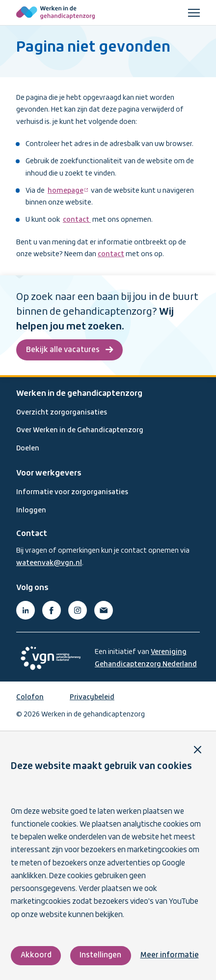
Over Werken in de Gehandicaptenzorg (80, 430)
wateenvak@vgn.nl (49, 563)
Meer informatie (170, 955)
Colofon (30, 697)
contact (77, 220)
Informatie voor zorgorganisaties (72, 492)
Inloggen (31, 510)
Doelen (28, 448)
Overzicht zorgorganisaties (62, 413)
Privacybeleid (92, 697)
